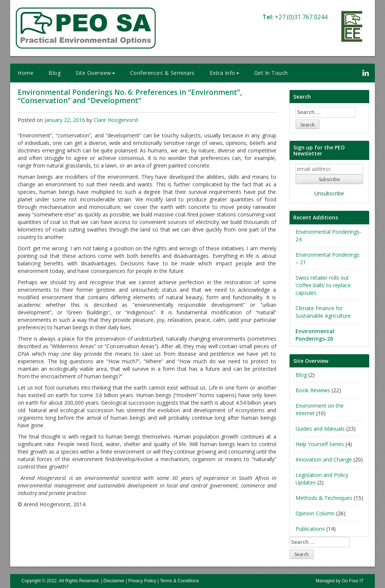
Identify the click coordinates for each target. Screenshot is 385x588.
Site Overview (95, 73)
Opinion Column (315, 513)
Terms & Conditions (179, 581)
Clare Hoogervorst (116, 120)
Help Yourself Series (320, 444)
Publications (310, 529)
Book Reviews (313, 390)
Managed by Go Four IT (340, 581)
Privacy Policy (142, 581)
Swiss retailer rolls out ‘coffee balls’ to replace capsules (323, 285)
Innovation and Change (324, 459)
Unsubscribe (329, 193)
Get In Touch (271, 73)
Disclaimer (114, 581)
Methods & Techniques (324, 498)
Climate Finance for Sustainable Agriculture (323, 312)
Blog (55, 73)
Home (26, 73)
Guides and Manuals (320, 429)
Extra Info (224, 73)
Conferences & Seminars (162, 73)
